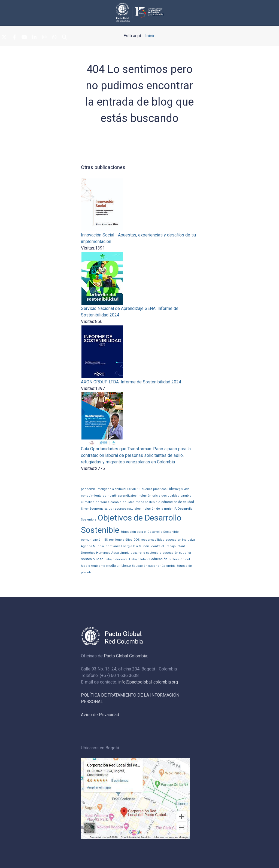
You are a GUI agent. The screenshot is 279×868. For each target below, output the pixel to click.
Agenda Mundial (93, 546)
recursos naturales (127, 509)
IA (175, 509)
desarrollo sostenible (146, 553)
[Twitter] (4, 38)
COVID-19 (134, 489)
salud (108, 509)
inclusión (144, 496)
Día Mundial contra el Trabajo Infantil (160, 546)
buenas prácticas (154, 489)
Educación (184, 566)
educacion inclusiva (180, 540)
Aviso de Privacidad (100, 715)
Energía (127, 546)
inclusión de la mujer (157, 509)
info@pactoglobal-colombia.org (148, 682)
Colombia (169, 566)
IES (106, 540)
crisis (156, 496)
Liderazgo (175, 489)
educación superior (177, 553)
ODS (137, 540)
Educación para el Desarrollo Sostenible (150, 532)
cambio (116, 502)
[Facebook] (14, 38)
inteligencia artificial (111, 489)
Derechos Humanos (96, 553)
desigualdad (170, 496)
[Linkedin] (34, 38)
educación (159, 559)
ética (129, 540)
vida (186, 489)
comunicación (92, 540)
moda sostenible (148, 502)
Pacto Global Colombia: (126, 656)
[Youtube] (24, 38)
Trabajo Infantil (139, 559)
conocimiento (91, 496)
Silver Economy (92, 509)
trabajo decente (116, 559)
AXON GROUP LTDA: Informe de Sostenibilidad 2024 (131, 382)
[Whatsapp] (54, 38)
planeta (86, 572)
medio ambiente (119, 566)
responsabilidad (153, 540)
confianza (113, 546)
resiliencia (117, 540)
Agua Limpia (120, 553)
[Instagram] (44, 38)
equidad (129, 502)
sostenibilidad (92, 559)
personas (102, 502)
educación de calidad (178, 502)
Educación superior (146, 566)
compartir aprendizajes (120, 496)
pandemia (88, 489)
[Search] (65, 38)
